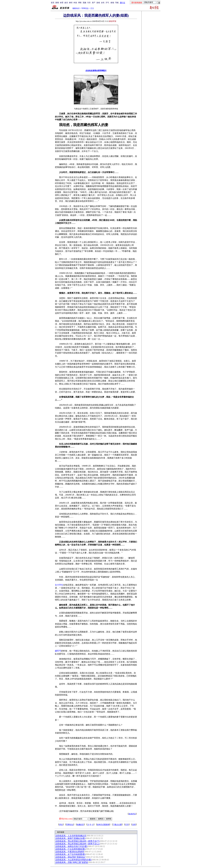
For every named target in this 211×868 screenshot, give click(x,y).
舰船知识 (76, 8)
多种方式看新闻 (103, 825)
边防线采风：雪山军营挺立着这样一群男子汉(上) (78, 844)
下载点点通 (117, 825)
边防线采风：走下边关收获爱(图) (70, 854)
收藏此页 (80, 825)
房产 (94, 3)
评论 (61, 825)
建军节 (58, 651)
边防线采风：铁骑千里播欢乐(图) (70, 838)
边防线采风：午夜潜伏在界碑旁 (70, 852)
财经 (71, 3)
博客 (80, 3)
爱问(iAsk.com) (66, 819)
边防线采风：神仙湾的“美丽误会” (71, 857)
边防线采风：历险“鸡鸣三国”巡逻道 (72, 862)
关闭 (134, 825)
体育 (62, 3)
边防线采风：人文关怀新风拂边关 (71, 836)
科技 (75, 3)
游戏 (98, 3)
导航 (117, 3)
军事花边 (85, 8)
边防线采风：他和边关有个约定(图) (71, 846)
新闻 (57, 3)
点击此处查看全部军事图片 (96, 71)
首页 (53, 3)
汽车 (89, 3)
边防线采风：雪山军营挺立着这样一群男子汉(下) (78, 841)
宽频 (84, 3)
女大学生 (59, 585)
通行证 (122, 3)
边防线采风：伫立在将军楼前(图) (70, 849)
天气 (107, 3)
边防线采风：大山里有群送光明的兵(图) (73, 860)
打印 (127, 825)
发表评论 (132, 814)
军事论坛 (70, 825)
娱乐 (66, 3)
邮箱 (112, 3)
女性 (103, 3)
